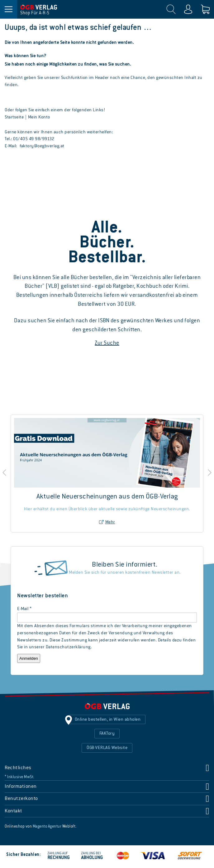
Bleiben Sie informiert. (125, 565)
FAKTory (107, 733)
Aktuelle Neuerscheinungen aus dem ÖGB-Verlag (107, 497)
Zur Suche (107, 343)
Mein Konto (39, 117)
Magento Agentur (47, 827)
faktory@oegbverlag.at (42, 146)
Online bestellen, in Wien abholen (108, 719)
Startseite (14, 117)
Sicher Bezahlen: (24, 855)
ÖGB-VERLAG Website (107, 748)
